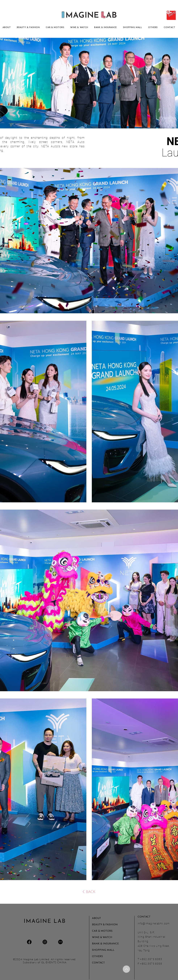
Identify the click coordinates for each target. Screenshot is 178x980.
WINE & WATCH (102, 937)
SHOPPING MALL (103, 950)
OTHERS (97, 956)
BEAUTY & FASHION (105, 925)
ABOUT (97, 918)
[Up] (126, 969)
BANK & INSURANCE (105, 944)
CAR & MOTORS (102, 931)
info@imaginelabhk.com (154, 924)
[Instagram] (45, 942)
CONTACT (98, 963)
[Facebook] (29, 942)
